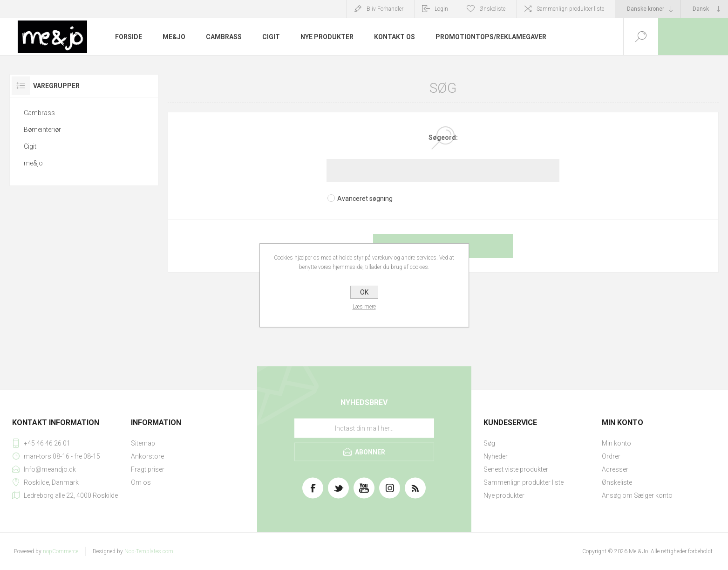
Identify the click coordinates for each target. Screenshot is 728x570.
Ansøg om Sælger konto (637, 495)
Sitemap (143, 443)
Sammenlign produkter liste (570, 9)
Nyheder (496, 456)
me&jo (33, 163)
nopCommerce (61, 551)
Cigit (30, 146)
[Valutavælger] (648, 9)
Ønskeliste (617, 482)
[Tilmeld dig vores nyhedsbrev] (364, 428)
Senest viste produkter (516, 469)
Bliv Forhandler (385, 9)
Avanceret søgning (365, 199)
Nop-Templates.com (149, 551)
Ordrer (611, 456)
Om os (141, 482)
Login (441, 9)
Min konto (616, 443)
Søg (489, 443)
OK (364, 292)
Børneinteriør (42, 130)
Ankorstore (147, 456)
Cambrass (39, 113)
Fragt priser (148, 469)
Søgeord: (443, 137)
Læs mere (364, 307)
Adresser (615, 469)
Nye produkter (504, 495)
